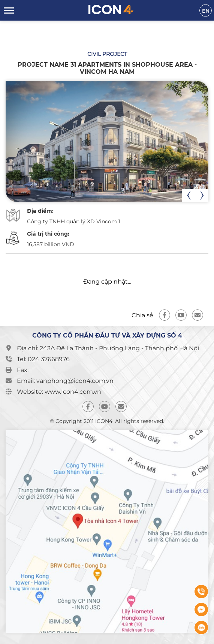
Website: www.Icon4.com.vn (59, 392)
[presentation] (189, 195)
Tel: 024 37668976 (43, 359)
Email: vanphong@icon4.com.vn (65, 381)
